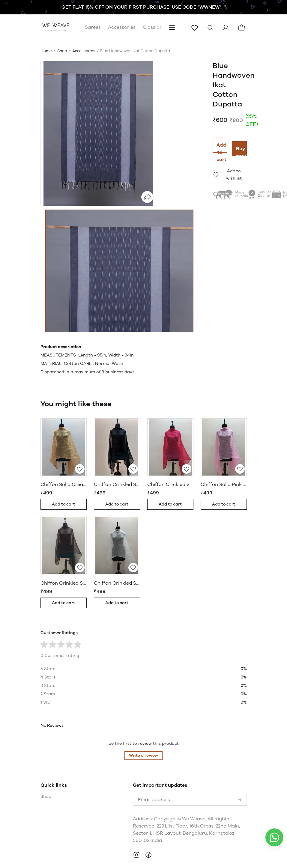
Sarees (93, 13)
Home (46, 36)
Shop (62, 36)
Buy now (241, 137)
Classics (152, 13)
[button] (119, 293)
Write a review (143, 741)
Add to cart (221, 133)
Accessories (122, 13)
